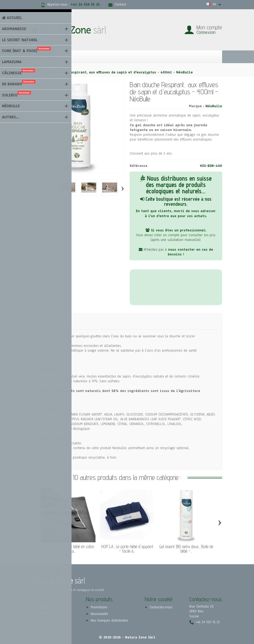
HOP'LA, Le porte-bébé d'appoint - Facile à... (127, 549)
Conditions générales (53, 614)
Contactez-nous (161, 608)
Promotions (99, 608)
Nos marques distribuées (109, 620)
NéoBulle (214, 106)
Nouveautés (99, 614)
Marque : (197, 106)
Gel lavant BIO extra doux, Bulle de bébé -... (186, 549)
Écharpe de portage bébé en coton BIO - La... (68, 549)
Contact (117, 4)
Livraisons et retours (52, 608)
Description (49, 324)
